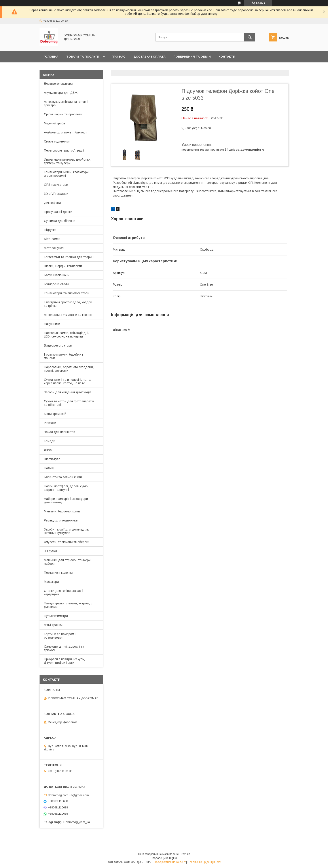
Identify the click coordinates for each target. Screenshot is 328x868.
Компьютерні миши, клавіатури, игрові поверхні (67, 174)
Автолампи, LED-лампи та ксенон (68, 315)
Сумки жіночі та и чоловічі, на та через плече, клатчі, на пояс (67, 381)
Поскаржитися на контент (170, 862)
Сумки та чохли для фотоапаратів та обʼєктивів (69, 403)
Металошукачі (54, 248)
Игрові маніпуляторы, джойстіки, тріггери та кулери (68, 161)
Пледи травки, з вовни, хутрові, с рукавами (68, 605)
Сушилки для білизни (60, 221)
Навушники (52, 324)
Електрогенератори (58, 84)
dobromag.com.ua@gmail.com (68, 795)
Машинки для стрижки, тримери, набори (68, 562)
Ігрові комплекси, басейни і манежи (63, 356)
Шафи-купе (52, 459)
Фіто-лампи (52, 239)
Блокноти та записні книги (63, 477)
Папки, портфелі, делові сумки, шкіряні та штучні (67, 488)
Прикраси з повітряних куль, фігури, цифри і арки (64, 661)
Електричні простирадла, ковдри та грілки (68, 304)
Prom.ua (185, 854)
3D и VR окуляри (56, 194)
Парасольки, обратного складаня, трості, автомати (69, 369)
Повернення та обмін (192, 57)
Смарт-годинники (57, 141)
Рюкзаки (50, 423)
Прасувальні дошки (58, 212)
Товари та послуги (83, 57)
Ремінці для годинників (61, 520)
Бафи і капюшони (57, 275)
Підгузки (50, 230)
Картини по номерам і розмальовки (60, 636)
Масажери (51, 582)
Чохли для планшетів (60, 432)
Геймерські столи (56, 284)
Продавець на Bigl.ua (164, 858)
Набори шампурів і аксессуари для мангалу (66, 501)
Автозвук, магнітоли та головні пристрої (66, 103)
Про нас (118, 57)
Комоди (50, 441)
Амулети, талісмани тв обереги (67, 542)
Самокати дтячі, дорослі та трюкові (64, 648)
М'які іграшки (53, 625)
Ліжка (48, 450)
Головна (51, 57)
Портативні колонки (58, 573)
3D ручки (50, 551)
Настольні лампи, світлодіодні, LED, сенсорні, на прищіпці (66, 335)
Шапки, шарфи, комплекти (63, 266)
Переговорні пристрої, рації (64, 150)
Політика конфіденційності (204, 862)
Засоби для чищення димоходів (68, 392)
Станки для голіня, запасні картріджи (64, 592)
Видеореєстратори (58, 345)
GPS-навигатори (56, 185)
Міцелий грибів (55, 123)
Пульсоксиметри (56, 616)
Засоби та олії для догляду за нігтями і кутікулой (66, 531)
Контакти (227, 57)
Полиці (49, 468)
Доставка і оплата (149, 57)
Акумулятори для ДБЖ (61, 93)
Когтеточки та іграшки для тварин (69, 257)
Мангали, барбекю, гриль (62, 511)
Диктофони (52, 203)
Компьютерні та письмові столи (67, 293)
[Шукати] (250, 37)
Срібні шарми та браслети (63, 114)
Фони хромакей (55, 414)
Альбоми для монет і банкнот (65, 132)
